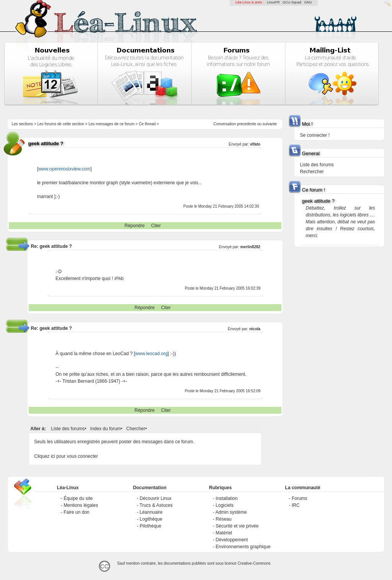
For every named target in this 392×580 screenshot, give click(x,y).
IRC (296, 505)
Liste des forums (68, 429)
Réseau (223, 519)
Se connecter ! (315, 135)
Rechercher (312, 172)
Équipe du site (78, 498)
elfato (255, 144)
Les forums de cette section (60, 124)
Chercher (136, 429)
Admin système (231, 512)
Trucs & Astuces (156, 505)
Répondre (135, 226)
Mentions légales (81, 505)
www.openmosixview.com (64, 169)
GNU (308, 2)
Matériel (224, 533)
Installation (226, 498)
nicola (255, 329)
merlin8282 (250, 247)
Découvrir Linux (156, 498)
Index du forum (106, 429)
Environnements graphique (243, 547)
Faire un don (76, 512)
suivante (270, 124)
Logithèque (151, 519)
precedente (247, 124)
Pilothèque (151, 526)
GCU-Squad (292, 2)
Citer (156, 226)
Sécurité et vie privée (237, 526)
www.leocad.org (151, 354)
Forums (300, 498)
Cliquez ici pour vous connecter (66, 456)
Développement (232, 540)
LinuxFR (273, 2)
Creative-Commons (254, 563)
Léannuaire (151, 512)
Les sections (22, 124)
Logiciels (225, 505)
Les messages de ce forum (111, 124)
